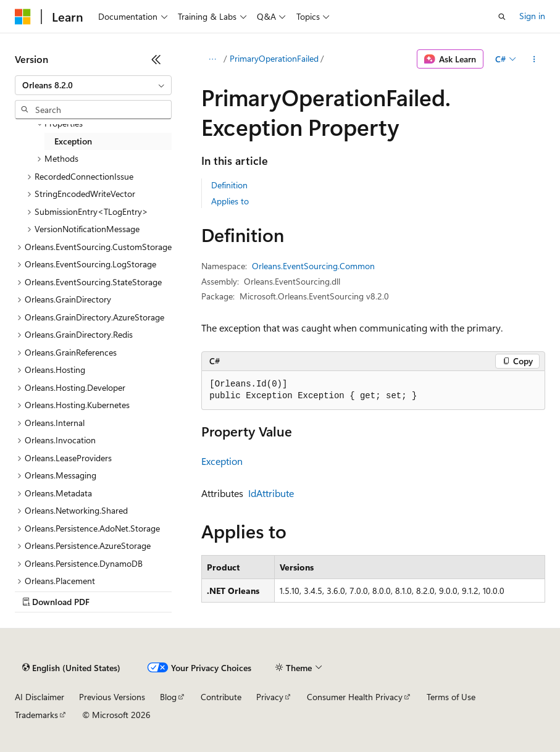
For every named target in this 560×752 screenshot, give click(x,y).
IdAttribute (271, 493)
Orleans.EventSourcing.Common (313, 266)
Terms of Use (451, 697)
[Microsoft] (23, 17)
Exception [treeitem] (73, 141)
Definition (229, 185)
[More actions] (534, 59)
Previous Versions (112, 697)
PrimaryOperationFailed (274, 58)
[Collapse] (156, 59)
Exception (222, 461)
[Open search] (502, 17)
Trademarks (36, 715)
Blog (168, 697)
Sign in (532, 16)
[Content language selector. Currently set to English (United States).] (71, 668)
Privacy (270, 697)
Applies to (230, 201)
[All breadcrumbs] (212, 59)
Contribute (221, 697)
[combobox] (93, 85)
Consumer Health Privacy (355, 697)
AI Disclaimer (40, 697)
